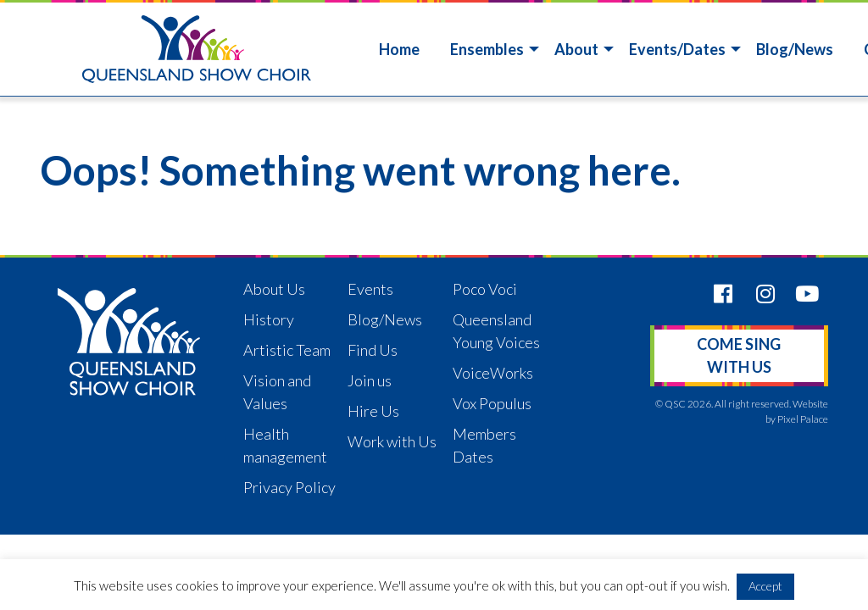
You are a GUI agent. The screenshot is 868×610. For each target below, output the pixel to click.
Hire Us (373, 411)
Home (399, 49)
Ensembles (487, 49)
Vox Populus (492, 403)
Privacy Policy (289, 487)
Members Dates (484, 445)
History (269, 319)
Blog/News (795, 49)
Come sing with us (739, 355)
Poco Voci (485, 289)
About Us (274, 289)
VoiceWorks (493, 373)
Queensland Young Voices (496, 331)
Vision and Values (277, 392)
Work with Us (392, 441)
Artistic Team (287, 350)
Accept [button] (765, 586)
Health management (285, 445)
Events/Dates (677, 49)
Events (370, 289)
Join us (370, 380)
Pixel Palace (803, 419)
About (576, 49)
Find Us (373, 350)
